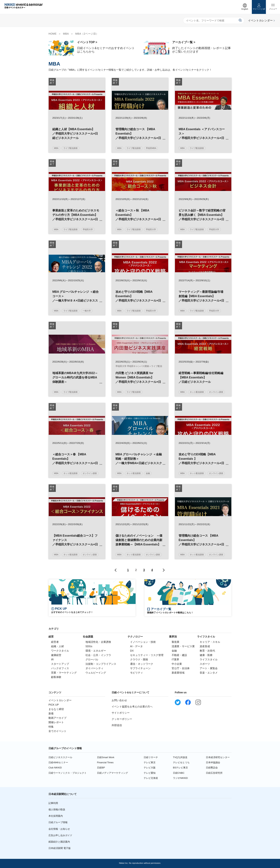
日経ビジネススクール (60, 757)
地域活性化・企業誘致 (98, 642)
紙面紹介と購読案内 (59, 842)
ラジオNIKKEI (180, 778)
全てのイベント (57, 731)
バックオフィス (60, 668)
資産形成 (205, 646)
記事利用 (53, 803)
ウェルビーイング (96, 673)
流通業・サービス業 (183, 646)
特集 (51, 727)
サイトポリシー (121, 713)
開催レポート (56, 722)
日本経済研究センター (218, 757)
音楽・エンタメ (209, 673)
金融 (174, 651)
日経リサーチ (151, 757)
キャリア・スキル (210, 642)
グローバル (92, 659)
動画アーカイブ (57, 718)
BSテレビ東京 (180, 768)
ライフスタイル (209, 659)
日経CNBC (179, 773)
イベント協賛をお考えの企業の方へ (132, 707)
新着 (51, 713)
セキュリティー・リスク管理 (147, 655)
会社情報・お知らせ (59, 829)
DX (132, 651)
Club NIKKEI (55, 768)
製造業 (176, 642)
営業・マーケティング (64, 673)
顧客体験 (56, 677)
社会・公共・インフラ (98, 655)
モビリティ (137, 673)
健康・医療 (206, 655)
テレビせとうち (181, 762)
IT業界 (175, 659)
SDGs (89, 646)
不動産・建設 (179, 655)
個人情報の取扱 (57, 810)
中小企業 (177, 664)
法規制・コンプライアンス (101, 664)
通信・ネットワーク (142, 664)
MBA (66, 34)
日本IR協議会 (213, 762)
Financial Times (105, 762)
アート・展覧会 (209, 668)
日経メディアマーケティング (112, 773)
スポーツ (205, 664)
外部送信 (117, 725)
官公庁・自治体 (181, 668)
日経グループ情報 (58, 822)
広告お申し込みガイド (60, 835)
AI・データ (136, 646)
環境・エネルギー (96, 651)
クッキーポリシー (122, 719)
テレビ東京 (150, 762)
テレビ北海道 (151, 778)
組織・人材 (57, 646)
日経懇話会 (212, 768)
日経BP (101, 768)
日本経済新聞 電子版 (60, 848)
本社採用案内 (56, 816)
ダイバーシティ (94, 668)
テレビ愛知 (150, 773)
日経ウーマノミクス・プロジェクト (68, 773)
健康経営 (56, 655)
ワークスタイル (60, 651)
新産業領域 (178, 673)
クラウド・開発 (139, 659)
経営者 (55, 642)
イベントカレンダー (60, 700)
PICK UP (54, 705)
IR (52, 659)
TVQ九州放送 (180, 757)
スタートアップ (60, 664)
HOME (53, 34)
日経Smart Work (106, 757)
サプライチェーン (140, 668)
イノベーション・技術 (143, 642)
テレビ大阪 (150, 768)
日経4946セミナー (58, 762)
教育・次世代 (207, 651)
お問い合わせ (119, 700)
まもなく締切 (56, 709)
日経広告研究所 (214, 773)
